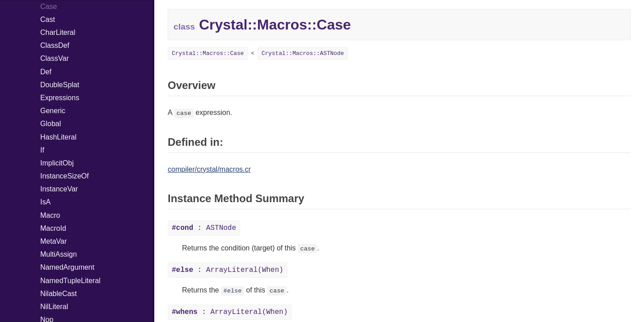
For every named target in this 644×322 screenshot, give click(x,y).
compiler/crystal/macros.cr (209, 169)
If (42, 150)
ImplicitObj (57, 163)
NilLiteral (54, 307)
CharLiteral (58, 32)
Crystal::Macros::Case (208, 53)
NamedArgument (67, 267)
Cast (48, 19)
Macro (50, 215)
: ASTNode (204, 228)
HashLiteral (58, 137)
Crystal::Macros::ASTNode (303, 53)
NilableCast (59, 294)
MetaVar (53, 241)
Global (51, 124)
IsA (45, 202)
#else (233, 291)
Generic (53, 111)
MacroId (53, 228)
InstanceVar (59, 189)
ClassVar (55, 58)
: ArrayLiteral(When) (228, 270)
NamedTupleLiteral (70, 281)
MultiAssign (59, 254)
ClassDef (55, 45)
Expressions (60, 98)
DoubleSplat (60, 85)
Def (46, 72)
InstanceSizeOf (65, 176)
